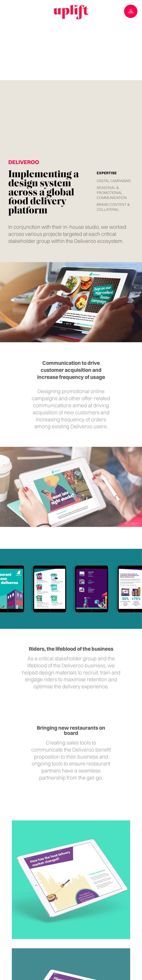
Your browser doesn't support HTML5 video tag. (71, 40)
